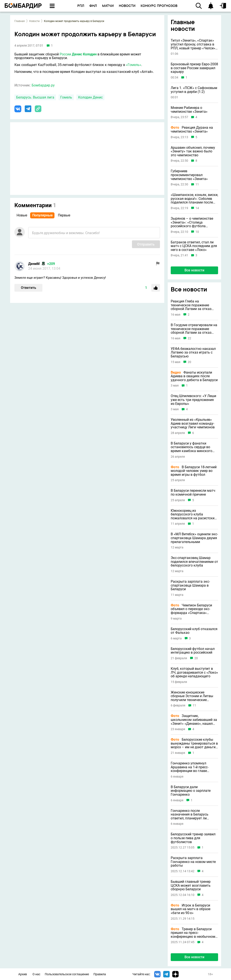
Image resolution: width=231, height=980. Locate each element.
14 (197, 208)
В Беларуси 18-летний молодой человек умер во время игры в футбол (194, 471)
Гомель (66, 97)
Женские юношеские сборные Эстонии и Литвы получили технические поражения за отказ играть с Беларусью (194, 696)
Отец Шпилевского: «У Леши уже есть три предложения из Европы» (193, 400)
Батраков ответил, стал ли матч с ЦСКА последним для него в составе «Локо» (194, 246)
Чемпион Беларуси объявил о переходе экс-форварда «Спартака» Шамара (191, 609)
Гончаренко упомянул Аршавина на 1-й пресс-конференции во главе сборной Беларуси (190, 767)
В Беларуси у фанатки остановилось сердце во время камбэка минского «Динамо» (191, 447)
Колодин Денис (90, 97)
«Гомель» (134, 65)
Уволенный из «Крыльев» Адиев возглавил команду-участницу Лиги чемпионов (193, 423)
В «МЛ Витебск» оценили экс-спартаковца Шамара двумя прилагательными (194, 538)
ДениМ (34, 264)
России (65, 54)
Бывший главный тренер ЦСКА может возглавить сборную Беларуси (191, 885)
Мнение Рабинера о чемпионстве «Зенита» (189, 110)
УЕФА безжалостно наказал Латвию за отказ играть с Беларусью (193, 353)
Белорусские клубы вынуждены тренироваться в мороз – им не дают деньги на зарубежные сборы (194, 743)
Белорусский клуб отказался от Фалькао (194, 631)
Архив (23, 974)
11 (197, 184)
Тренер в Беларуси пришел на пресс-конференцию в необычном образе (193, 933)
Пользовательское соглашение (67, 974)
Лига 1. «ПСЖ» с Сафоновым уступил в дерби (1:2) (194, 90)
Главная (20, 21)
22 (189, 338)
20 (189, 362)
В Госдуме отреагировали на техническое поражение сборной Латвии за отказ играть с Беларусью (194, 329)
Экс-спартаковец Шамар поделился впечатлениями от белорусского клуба (194, 562)
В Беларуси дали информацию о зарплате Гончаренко (191, 791)
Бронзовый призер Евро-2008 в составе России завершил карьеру (194, 68)
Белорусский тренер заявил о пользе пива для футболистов (193, 838)
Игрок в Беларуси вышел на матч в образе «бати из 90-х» (191, 909)
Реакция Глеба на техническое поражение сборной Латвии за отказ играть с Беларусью (191, 305)
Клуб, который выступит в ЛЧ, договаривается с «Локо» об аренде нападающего (194, 672)
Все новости (194, 270)
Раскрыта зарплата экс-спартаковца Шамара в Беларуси (190, 585)
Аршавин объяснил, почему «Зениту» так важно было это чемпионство (193, 151)
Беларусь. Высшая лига (35, 97)
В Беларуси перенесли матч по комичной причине (193, 492)
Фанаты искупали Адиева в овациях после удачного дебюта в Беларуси (194, 376)
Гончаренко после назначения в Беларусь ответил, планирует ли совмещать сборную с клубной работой (190, 815)
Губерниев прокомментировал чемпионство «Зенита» (189, 175)
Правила (100, 974)
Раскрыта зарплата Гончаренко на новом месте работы (193, 862)
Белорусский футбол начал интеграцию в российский (193, 651)
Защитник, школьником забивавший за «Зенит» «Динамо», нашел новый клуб (194, 720)
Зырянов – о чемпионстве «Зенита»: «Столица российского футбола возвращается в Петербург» (193, 222)
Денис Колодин (84, 54)
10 (197, 232)
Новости (34, 21)
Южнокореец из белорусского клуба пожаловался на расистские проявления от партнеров (193, 514)
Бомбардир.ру (43, 85)
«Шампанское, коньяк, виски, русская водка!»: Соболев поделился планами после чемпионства (194, 199)
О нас (36, 974)
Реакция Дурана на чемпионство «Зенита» (192, 129)
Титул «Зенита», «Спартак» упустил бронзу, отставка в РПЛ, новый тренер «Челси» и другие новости (194, 44)
